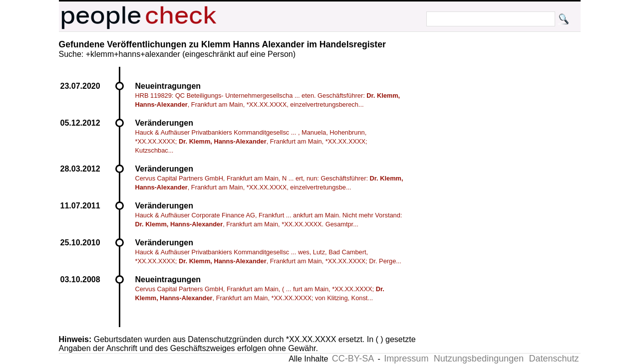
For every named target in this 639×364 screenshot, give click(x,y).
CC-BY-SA (353, 359)
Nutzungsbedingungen (479, 359)
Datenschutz (554, 359)
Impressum (406, 359)
